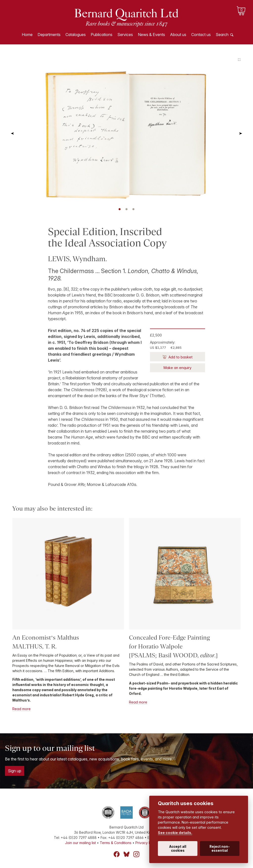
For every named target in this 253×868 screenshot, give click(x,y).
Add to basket (180, 357)
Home (27, 35)
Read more (21, 709)
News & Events (151, 35)
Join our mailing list (80, 843)
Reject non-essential (220, 849)
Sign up (15, 771)
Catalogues (76, 35)
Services (125, 35)
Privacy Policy (147, 843)
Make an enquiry (178, 368)
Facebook (117, 854)
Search (222, 35)
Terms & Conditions (116, 843)
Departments (49, 35)
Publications (102, 35)
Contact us (201, 35)
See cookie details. (175, 833)
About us (178, 35)
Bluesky (126, 854)
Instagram (136, 854)
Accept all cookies (178, 849)
